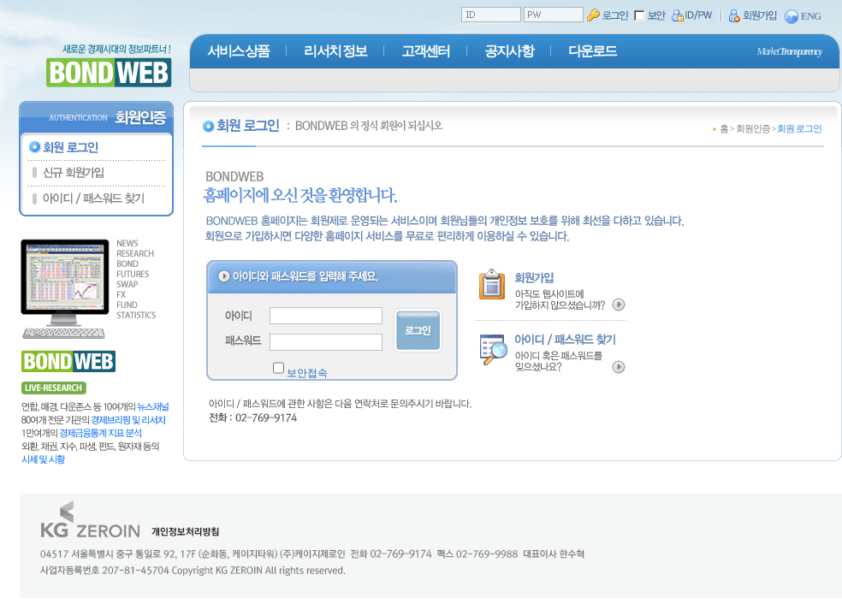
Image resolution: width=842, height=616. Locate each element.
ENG (803, 17)
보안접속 (307, 373)
